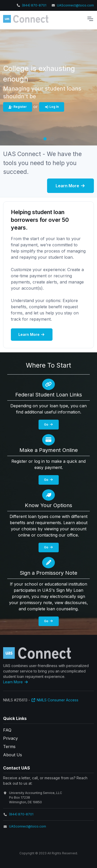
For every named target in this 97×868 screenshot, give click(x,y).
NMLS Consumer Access (55, 700)
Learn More (70, 186)
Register (18, 107)
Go (49, 424)
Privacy (10, 738)
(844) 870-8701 (34, 5)
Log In (52, 107)
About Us (13, 755)
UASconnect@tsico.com (75, 5)
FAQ (7, 730)
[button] (45, 139)
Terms (9, 747)
